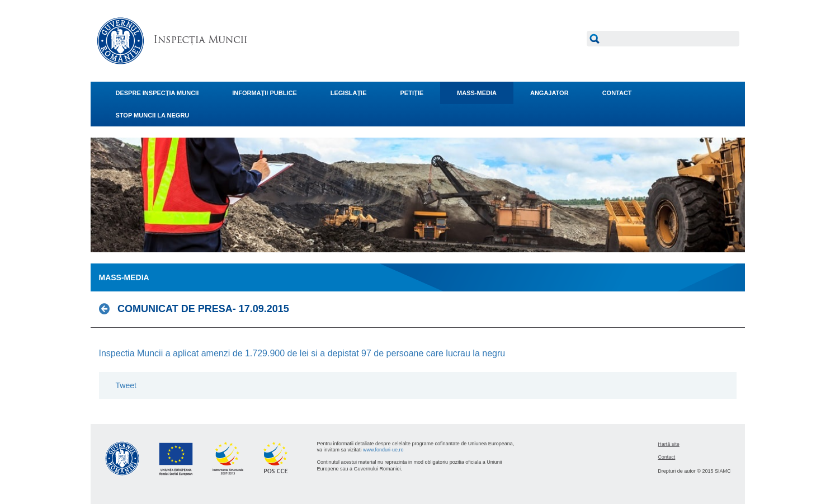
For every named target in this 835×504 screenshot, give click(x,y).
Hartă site (669, 444)
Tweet (126, 385)
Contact (666, 457)
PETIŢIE (412, 93)
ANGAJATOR (549, 93)
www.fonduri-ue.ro (383, 450)
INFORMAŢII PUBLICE (265, 93)
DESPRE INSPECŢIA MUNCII (157, 93)
